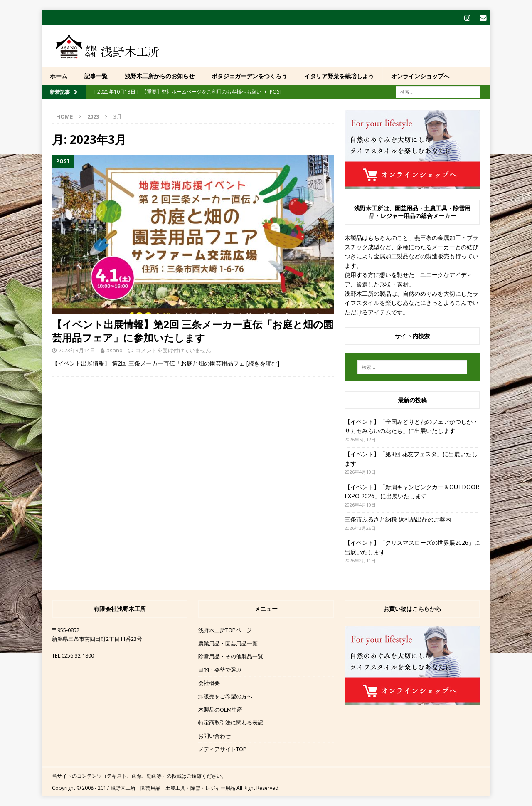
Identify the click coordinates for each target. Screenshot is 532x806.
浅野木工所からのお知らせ (160, 75)
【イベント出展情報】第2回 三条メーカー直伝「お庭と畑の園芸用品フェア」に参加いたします (193, 331)
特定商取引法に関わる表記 (231, 722)
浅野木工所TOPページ (225, 630)
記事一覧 (96, 75)
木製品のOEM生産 (220, 709)
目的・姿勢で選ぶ (220, 669)
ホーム (59, 75)
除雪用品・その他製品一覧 (231, 656)
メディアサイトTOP (222, 749)
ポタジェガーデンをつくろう (249, 75)
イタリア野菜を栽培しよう (339, 75)
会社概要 (209, 682)
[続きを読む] (263, 363)
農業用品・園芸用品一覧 (228, 643)
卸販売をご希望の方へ (225, 696)
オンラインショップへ (420, 75)
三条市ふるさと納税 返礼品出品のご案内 (398, 519)
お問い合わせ (214, 735)
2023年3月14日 (77, 350)
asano (115, 350)
